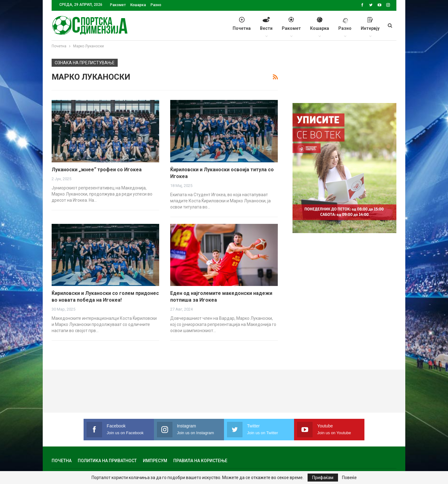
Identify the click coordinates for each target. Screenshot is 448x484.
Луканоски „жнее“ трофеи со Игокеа (97, 170)
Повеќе (349, 478)
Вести (266, 27)
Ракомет (118, 5)
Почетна (242, 27)
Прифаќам (323, 478)
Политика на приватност (107, 461)
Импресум (155, 461)
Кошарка (138, 5)
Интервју (370, 27)
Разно (156, 5)
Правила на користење (200, 461)
